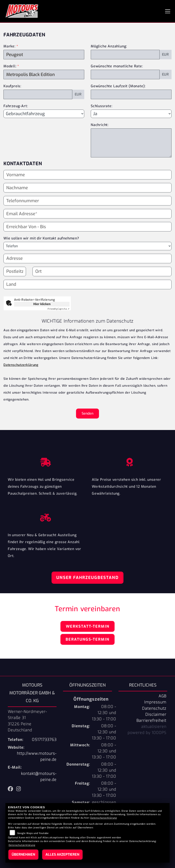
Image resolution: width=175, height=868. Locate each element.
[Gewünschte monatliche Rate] (125, 74)
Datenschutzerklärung (21, 365)
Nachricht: (100, 125)
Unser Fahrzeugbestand (87, 578)
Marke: (9, 46)
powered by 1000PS (147, 733)
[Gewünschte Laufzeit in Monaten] (131, 94)
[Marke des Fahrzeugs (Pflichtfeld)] (44, 55)
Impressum (155, 702)
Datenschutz (154, 708)
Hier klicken (42, 304)
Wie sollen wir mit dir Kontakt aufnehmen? (41, 238)
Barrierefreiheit (151, 721)
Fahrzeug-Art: (16, 106)
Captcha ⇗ (59, 309)
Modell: (10, 66)
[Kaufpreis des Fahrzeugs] (38, 94)
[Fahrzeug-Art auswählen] (44, 114)
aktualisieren (154, 727)
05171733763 (44, 740)
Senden (87, 413)
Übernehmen (23, 854)
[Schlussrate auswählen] (131, 114)
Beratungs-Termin (87, 639)
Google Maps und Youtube (33, 833)
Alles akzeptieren (62, 854)
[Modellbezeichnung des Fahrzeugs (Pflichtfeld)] (44, 74)
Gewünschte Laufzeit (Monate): (118, 86)
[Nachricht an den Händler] (131, 143)
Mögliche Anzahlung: (109, 46)
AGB (162, 696)
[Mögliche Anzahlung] (125, 55)
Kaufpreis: (12, 86)
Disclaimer (156, 714)
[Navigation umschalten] (168, 11)
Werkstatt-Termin (88, 626)
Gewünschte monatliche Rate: (117, 66)
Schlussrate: (102, 106)
